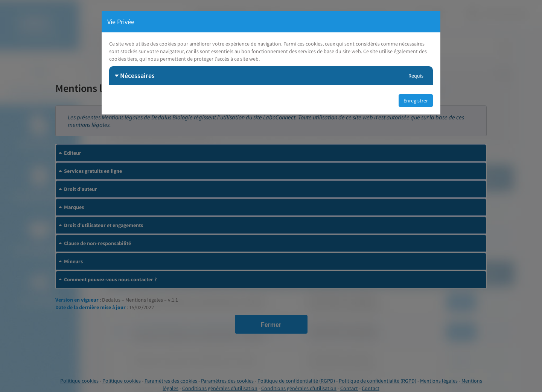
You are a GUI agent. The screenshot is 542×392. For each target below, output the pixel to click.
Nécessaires (135, 76)
